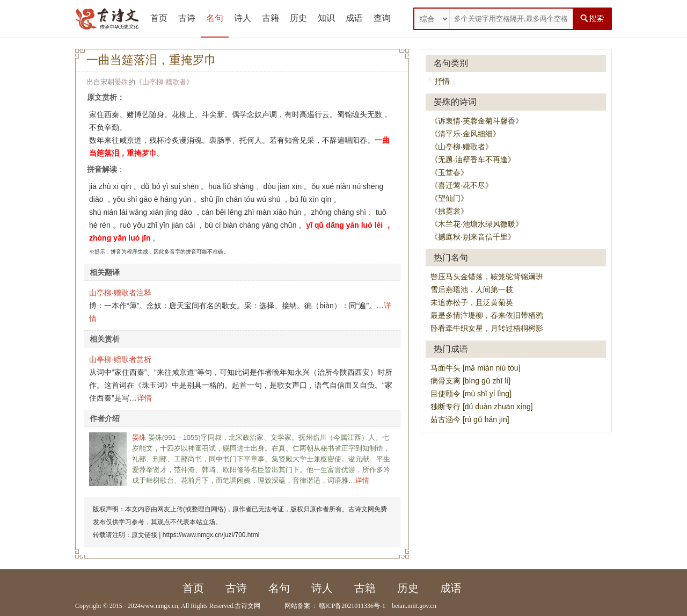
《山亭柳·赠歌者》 (462, 147)
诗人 (243, 18)
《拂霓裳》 (449, 211)
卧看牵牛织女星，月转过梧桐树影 (487, 328)
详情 (144, 398)
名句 (215, 18)
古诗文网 (247, 606)
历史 (298, 18)
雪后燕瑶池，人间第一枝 (472, 289)
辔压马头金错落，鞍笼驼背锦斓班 (487, 277)
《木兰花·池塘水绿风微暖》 (477, 224)
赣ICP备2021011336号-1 (352, 606)
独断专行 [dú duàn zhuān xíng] (482, 407)
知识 (326, 18)
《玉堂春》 (449, 172)
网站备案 (297, 606)
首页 (159, 18)
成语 (354, 18)
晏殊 (121, 82)
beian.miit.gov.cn (414, 606)
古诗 (187, 18)
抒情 (442, 81)
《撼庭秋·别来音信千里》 (473, 237)
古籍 (271, 18)
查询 (382, 18)
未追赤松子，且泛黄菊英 (472, 302)
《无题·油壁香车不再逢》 (473, 160)
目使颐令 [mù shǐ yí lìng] (471, 394)
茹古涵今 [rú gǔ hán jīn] (470, 419)
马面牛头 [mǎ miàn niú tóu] (476, 368)
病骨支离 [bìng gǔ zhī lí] (470, 381)
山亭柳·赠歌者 (164, 82)
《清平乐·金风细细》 (465, 134)
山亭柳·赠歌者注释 (120, 293)
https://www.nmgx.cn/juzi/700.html (211, 535)
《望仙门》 (449, 198)
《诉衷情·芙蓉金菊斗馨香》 (477, 121)
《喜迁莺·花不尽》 (462, 185)
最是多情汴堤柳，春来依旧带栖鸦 (487, 315)
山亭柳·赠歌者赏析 (120, 359)
